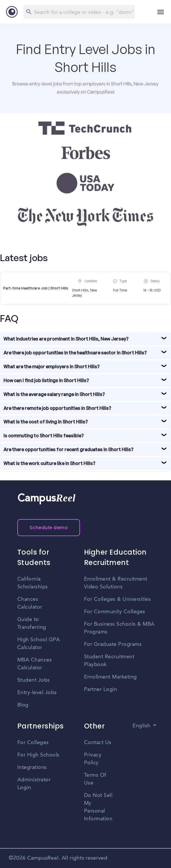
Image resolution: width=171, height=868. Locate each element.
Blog (23, 705)
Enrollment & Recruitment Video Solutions (116, 583)
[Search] (79, 12)
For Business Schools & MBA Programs (119, 628)
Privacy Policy (93, 759)
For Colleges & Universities (118, 599)
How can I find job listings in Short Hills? (46, 380)
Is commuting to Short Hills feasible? (44, 436)
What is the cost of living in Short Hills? (46, 422)
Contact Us (98, 743)
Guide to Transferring (32, 623)
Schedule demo (49, 528)
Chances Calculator (30, 603)
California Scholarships (33, 583)
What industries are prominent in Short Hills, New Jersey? (66, 339)
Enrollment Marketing (110, 677)
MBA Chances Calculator (35, 664)
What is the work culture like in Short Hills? (49, 463)
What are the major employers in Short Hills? (52, 367)
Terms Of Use (95, 779)
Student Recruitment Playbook (109, 661)
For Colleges (33, 743)
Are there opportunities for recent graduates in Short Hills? (68, 449)
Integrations (32, 767)
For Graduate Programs (113, 644)
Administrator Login (34, 784)
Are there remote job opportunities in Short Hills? (57, 408)
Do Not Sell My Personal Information (98, 807)
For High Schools (38, 755)
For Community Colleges (115, 612)
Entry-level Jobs (37, 693)
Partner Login (101, 689)
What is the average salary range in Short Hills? (54, 394)
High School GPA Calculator (39, 644)
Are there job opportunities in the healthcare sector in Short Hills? (75, 353)
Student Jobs (34, 680)
